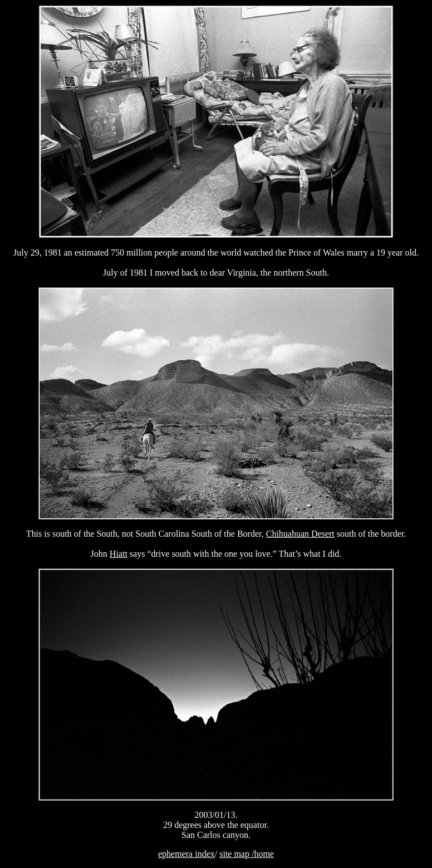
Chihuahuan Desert (300, 534)
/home (263, 854)
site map (235, 854)
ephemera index (186, 854)
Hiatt (119, 554)
